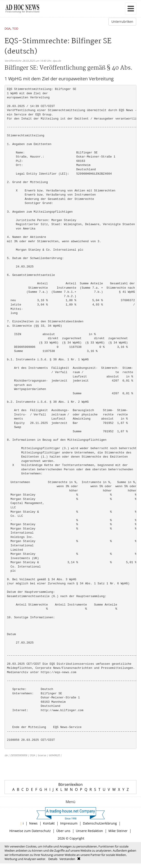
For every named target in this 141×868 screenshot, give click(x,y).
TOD (15, 29)
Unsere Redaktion (89, 831)
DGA (8, 29)
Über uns (63, 831)
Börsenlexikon (70, 784)
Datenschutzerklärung (100, 823)
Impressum (69, 823)
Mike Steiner (118, 831)
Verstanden (67, 859)
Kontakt (49, 823)
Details (53, 859)
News (33, 823)
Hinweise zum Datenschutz (30, 831)
